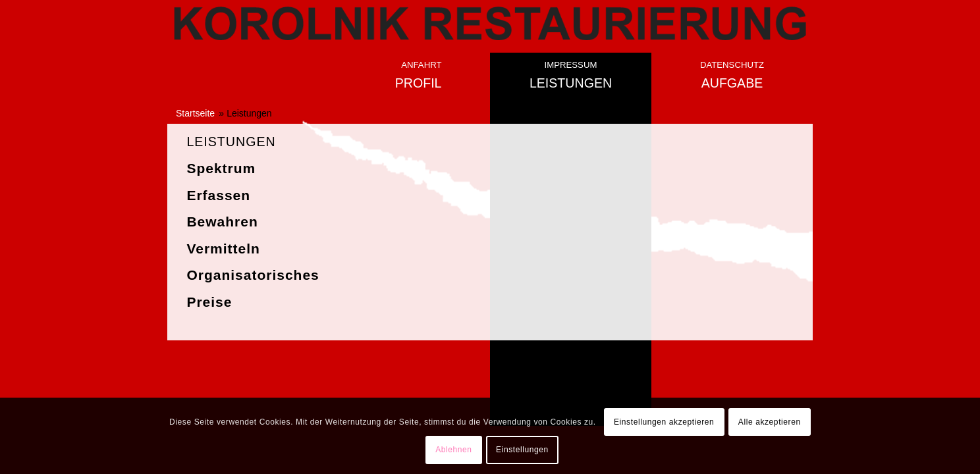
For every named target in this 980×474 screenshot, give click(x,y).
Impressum (571, 65)
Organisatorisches (253, 275)
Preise (209, 302)
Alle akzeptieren (770, 422)
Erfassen (218, 195)
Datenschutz (732, 65)
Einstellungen (522, 450)
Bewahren (222, 222)
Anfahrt (421, 65)
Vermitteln (223, 249)
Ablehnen (454, 450)
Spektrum (221, 168)
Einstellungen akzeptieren (664, 422)
